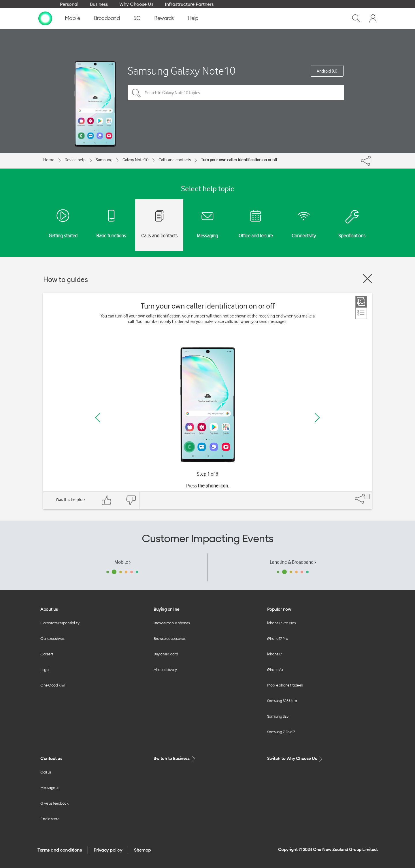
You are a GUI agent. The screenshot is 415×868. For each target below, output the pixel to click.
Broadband (107, 18)
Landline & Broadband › (293, 562)
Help (193, 18)
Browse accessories (169, 638)
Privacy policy (108, 850)
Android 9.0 (327, 71)
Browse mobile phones (172, 623)
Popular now (279, 609)
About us (49, 609)
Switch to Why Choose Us (295, 759)
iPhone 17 (275, 654)
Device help (75, 160)
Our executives (52, 638)
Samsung (104, 160)
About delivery (165, 670)
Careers (47, 654)
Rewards (164, 18)
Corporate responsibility (60, 623)
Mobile (72, 18)
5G (137, 18)
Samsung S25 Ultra (282, 701)
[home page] (45, 18)
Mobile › (122, 562)
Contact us (51, 758)
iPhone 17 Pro (278, 638)
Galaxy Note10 (135, 160)
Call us (46, 772)
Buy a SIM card (166, 654)
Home (49, 160)
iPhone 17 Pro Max (282, 623)
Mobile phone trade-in (285, 685)
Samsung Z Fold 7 (281, 732)
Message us (50, 788)
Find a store (50, 819)
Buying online (167, 609)
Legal (45, 670)
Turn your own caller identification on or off (239, 160)
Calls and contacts (175, 160)
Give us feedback (54, 803)
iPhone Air (275, 670)
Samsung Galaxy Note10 (182, 71)
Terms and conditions (60, 850)
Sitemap (143, 850)
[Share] (371, 159)
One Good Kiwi (53, 685)
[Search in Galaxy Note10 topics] (236, 93)
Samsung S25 (278, 716)
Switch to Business (175, 759)
